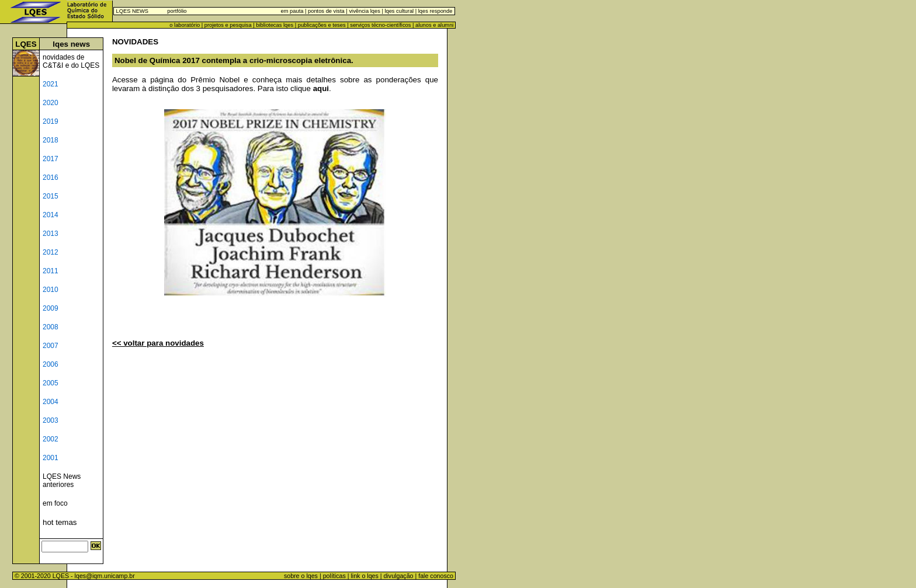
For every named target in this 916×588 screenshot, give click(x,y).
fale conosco (437, 576)
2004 (51, 402)
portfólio (177, 11)
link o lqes (364, 576)
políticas (334, 576)
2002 (51, 439)
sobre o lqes (301, 576)
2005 (51, 383)
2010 (51, 290)
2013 (51, 234)
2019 (51, 121)
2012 (51, 252)
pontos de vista (326, 11)
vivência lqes (364, 11)
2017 (51, 159)
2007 (51, 346)
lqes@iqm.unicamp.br (105, 576)
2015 (51, 196)
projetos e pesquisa (228, 25)
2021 (51, 84)
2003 (51, 420)
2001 (51, 458)
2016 (51, 178)
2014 (51, 215)
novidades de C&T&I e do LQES (71, 61)
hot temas (60, 522)
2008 (51, 327)
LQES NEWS (132, 11)
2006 (51, 364)
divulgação (399, 576)
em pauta (292, 11)
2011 (51, 271)
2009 (51, 308)
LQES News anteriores (62, 481)
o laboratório (185, 25)
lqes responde (434, 11)
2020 (51, 103)
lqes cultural (398, 11)
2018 (51, 140)
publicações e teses (322, 25)
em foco (55, 503)
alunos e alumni (434, 25)
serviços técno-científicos (380, 25)
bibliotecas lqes (275, 25)
